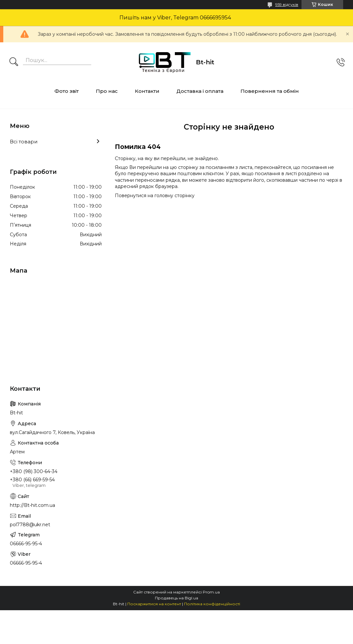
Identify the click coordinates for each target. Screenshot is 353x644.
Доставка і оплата (200, 91)
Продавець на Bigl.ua (176, 598)
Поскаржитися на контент (154, 604)
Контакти (147, 91)
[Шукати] (14, 62)
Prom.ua (211, 592)
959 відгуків (287, 4)
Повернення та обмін (270, 91)
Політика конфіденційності (212, 604)
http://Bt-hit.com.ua (32, 505)
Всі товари (24, 142)
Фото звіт (67, 91)
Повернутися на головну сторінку (155, 196)
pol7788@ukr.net (30, 525)
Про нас (107, 91)
